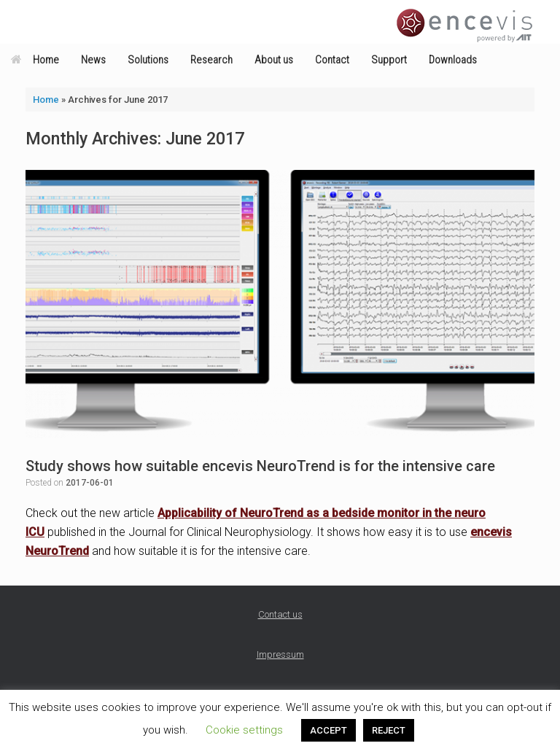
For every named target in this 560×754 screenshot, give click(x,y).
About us (274, 60)
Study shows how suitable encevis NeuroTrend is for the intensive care (260, 466)
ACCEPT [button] (328, 730)
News (93, 60)
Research (211, 60)
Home (35, 60)
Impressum (280, 654)
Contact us (280, 614)
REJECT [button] (389, 730)
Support (389, 60)
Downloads (453, 60)
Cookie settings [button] (244, 730)
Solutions (148, 60)
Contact (332, 60)
